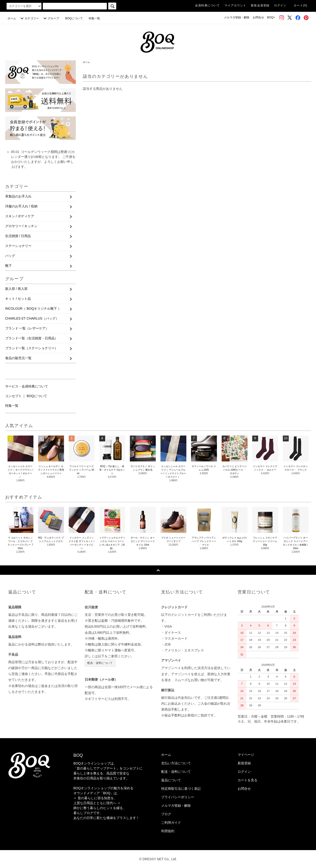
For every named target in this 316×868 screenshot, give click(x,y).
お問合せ (258, 17)
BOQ (78, 755)
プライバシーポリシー (178, 797)
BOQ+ (271, 17)
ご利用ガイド (171, 823)
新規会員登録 (260, 5)
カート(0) (300, 5)
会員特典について (208, 5)
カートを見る (248, 780)
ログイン (280, 5)
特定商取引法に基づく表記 (181, 789)
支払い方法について (176, 763)
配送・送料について (100, 663)
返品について (171, 780)
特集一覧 (94, 18)
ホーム (12, 18)
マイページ (246, 755)
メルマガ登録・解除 (237, 17)
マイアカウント (235, 5)
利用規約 (168, 831)
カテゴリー (29, 18)
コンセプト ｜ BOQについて (26, 396)
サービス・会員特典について (27, 386)
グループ (51, 18)
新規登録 (244, 763)
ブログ (166, 814)
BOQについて (75, 18)
